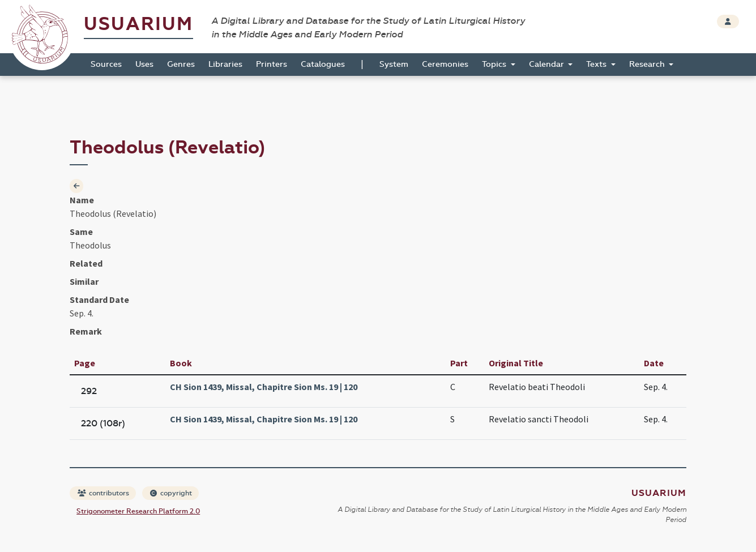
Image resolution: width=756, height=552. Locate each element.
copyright (171, 493)
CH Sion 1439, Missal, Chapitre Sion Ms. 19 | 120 (264, 387)
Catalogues (323, 64)
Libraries (225, 64)
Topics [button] (495, 64)
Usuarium (138, 24)
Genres (181, 64)
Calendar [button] (548, 64)
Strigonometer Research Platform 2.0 (138, 511)
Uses (144, 64)
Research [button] (648, 64)
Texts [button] (597, 64)
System (394, 64)
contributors (103, 493)
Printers (272, 64)
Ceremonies (445, 64)
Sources (106, 64)
